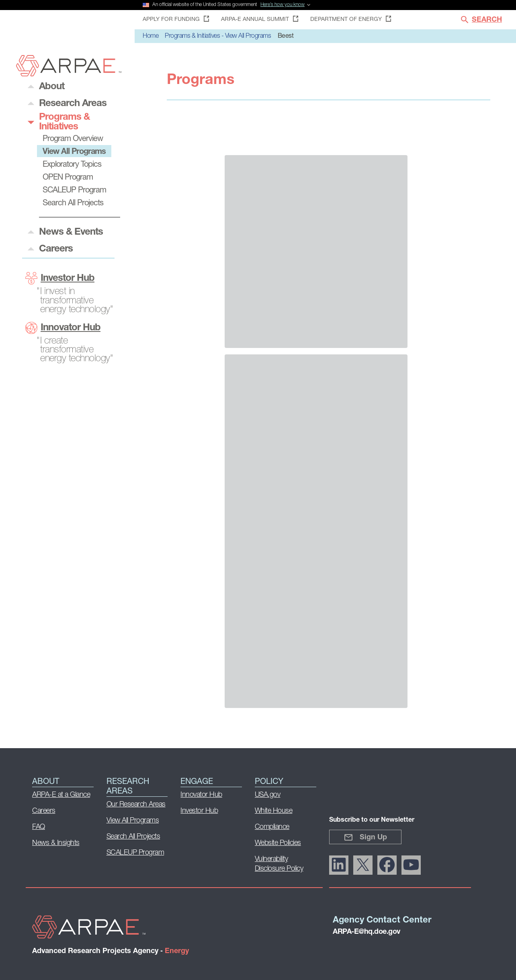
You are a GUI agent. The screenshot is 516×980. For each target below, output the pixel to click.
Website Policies (278, 843)
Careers (44, 811)
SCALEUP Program (135, 853)
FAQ (39, 827)
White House (274, 811)
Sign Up (365, 837)
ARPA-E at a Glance (61, 795)
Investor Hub (60, 278)
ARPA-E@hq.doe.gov (367, 932)
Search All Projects (133, 837)
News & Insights (56, 843)
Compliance (272, 827)
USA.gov (268, 795)
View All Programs (133, 821)
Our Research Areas (136, 805)
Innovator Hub (63, 328)
